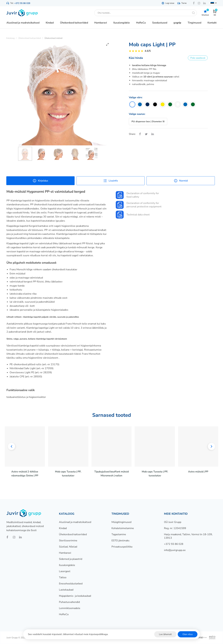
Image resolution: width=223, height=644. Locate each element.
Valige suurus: (137, 114)
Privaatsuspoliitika (122, 547)
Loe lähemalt (165, 634)
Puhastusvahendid (69, 602)
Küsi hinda (136, 58)
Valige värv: (136, 97)
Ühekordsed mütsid (53, 38)
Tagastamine (119, 534)
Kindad (63, 528)
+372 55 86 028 (22, 3)
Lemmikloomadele (70, 608)
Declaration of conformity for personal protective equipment (139, 205)
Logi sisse (168, 3)
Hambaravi (65, 553)
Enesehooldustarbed (71, 584)
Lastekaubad (66, 590)
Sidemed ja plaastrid (71, 559)
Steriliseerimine (68, 541)
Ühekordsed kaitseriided (73, 534)
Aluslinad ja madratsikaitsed (75, 522)
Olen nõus (188, 634)
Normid (181, 181)
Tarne (182, 3)
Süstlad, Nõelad (68, 547)
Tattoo (63, 577)
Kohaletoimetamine (123, 528)
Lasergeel (65, 571)
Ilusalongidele (67, 565)
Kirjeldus (40, 181)
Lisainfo (111, 181)
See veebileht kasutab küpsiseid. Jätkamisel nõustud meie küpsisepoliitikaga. (68, 634)
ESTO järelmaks (120, 541)
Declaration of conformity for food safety (137, 195)
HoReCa (64, 614)
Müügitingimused (121, 522)
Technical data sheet (133, 215)
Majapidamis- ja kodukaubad (75, 596)
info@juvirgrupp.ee (175, 550)
